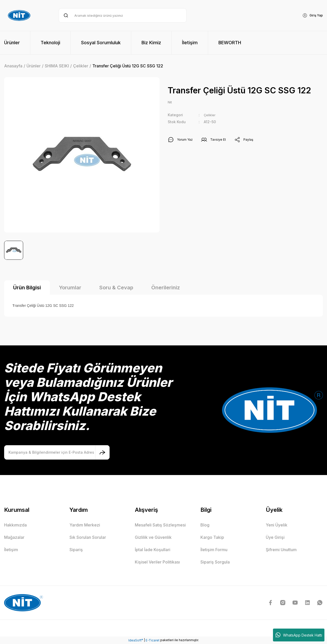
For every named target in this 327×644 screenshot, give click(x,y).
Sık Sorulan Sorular (88, 537)
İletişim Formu (214, 550)
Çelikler (211, 116)
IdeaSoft (136, 640)
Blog (205, 525)
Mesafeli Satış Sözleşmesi (160, 525)
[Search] (123, 15)
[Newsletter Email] (57, 452)
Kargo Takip (212, 537)
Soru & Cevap (116, 288)
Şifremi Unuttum (281, 550)
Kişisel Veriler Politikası (157, 562)
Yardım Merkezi (85, 525)
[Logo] (20, 15)
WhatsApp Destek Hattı (299, 635)
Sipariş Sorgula (215, 562)
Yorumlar (70, 288)
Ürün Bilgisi (27, 288)
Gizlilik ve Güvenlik (153, 537)
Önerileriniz (166, 288)
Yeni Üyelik (277, 525)
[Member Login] (311, 15)
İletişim (11, 550)
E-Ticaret (153, 640)
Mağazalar (14, 537)
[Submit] (102, 452)
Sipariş (76, 550)
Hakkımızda (15, 525)
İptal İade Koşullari (153, 550)
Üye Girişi (275, 537)
